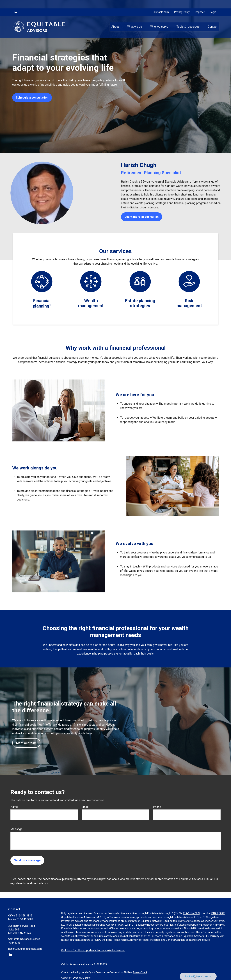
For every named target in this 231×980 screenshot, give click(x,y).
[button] (115, 18)
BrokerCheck (140, 972)
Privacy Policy (182, 4)
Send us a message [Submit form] (27, 860)
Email (85, 807)
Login (213, 4)
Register (200, 4)
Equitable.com (161, 4)
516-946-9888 (25, 919)
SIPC (222, 913)
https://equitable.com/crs (76, 940)
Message (16, 829)
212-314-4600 (191, 913)
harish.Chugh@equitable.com (25, 949)
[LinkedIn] (16, 4)
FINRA (215, 913)
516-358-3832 (24, 916)
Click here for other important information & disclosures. (93, 950)
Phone (157, 807)
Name (14, 807)
